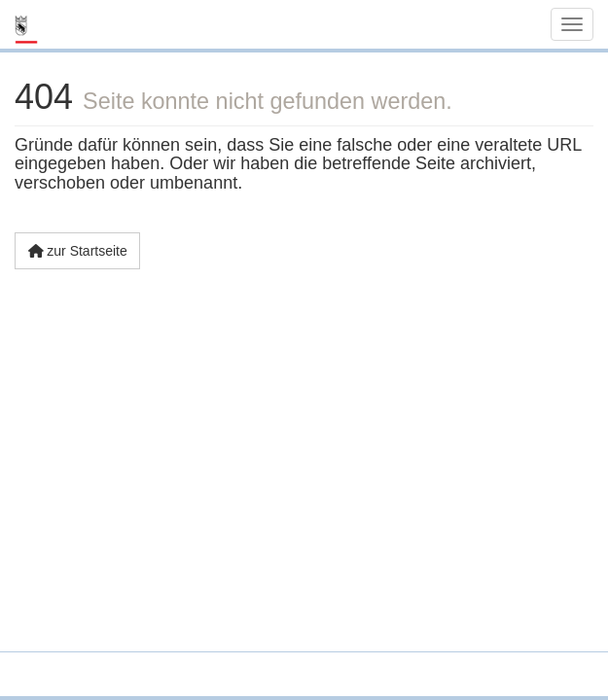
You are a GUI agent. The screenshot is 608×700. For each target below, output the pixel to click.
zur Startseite (77, 251)
